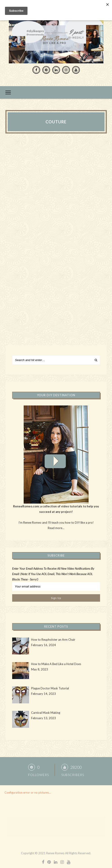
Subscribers (73, 775)
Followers (39, 775)
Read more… (56, 528)
